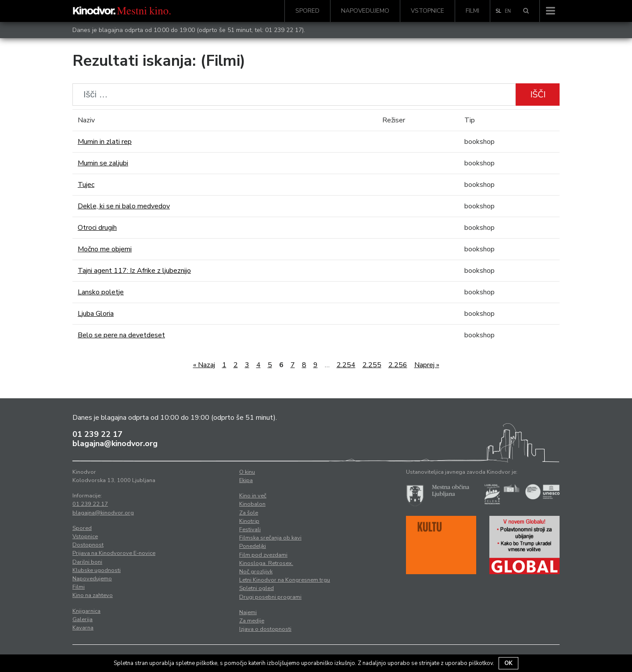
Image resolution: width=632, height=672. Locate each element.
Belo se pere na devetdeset (121, 335)
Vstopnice (427, 11)
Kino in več (253, 496)
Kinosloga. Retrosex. (266, 563)
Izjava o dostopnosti (265, 629)
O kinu (247, 472)
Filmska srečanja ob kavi (270, 538)
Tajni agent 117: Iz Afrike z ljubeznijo (134, 271)
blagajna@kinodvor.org (115, 443)
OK (508, 663)
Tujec (86, 185)
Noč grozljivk (256, 572)
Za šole (249, 513)
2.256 (398, 365)
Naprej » (427, 365)
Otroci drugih (97, 228)
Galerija (83, 619)
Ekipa (246, 480)
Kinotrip (249, 521)
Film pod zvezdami (263, 555)
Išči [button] (538, 95)
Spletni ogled (257, 588)
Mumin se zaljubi (103, 163)
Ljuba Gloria (96, 314)
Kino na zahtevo (93, 595)
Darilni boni (87, 562)
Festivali (250, 529)
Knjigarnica (86, 611)
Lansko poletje (101, 292)
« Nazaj (204, 365)
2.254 (346, 365)
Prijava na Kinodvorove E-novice (114, 553)
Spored (307, 11)
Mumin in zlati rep (105, 142)
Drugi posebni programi (270, 597)
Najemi (248, 612)
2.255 (372, 365)
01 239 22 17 (284, 30)
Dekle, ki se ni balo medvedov (124, 206)
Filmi (472, 11)
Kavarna (83, 628)
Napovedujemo (365, 11)
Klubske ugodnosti (97, 570)
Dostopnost (88, 545)
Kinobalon (252, 504)
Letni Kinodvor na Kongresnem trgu (285, 580)
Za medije (252, 621)
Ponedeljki (253, 546)
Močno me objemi (105, 249)
